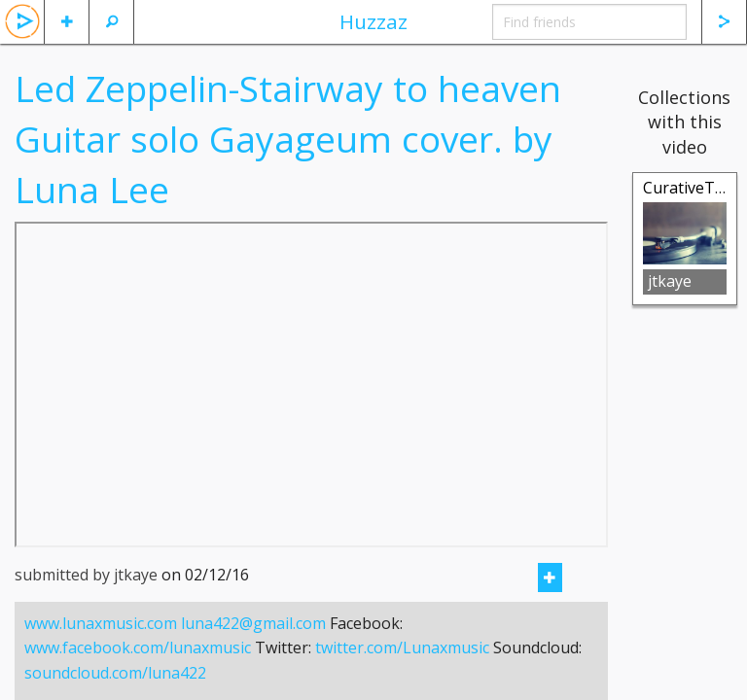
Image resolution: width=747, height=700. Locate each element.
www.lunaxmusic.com (101, 623)
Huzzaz (373, 21)
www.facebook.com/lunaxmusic (138, 647)
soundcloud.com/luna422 (115, 673)
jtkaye (670, 281)
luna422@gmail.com (253, 623)
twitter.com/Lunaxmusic (402, 647)
